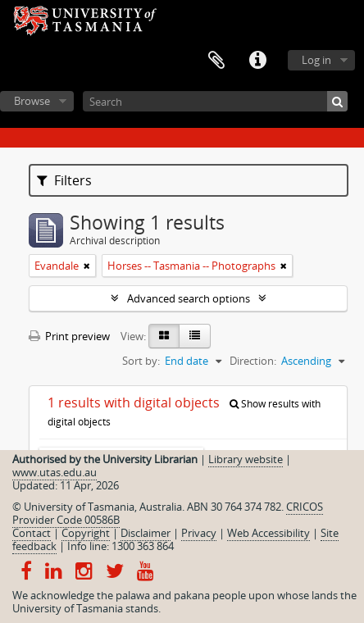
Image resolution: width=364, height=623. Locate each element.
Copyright (86, 533)
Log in (316, 60)
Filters (64, 180)
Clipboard (216, 61)
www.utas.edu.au (55, 472)
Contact (32, 533)
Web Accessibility (268, 533)
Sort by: (141, 361)
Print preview (69, 336)
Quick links (257, 61)
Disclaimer (146, 533)
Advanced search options (189, 298)
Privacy (199, 533)
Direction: (253, 361)
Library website (246, 459)
